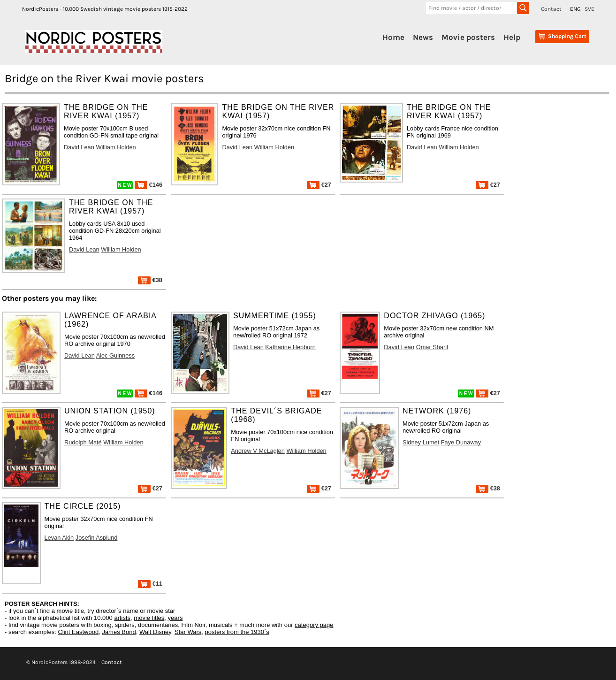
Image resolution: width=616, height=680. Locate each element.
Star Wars (188, 632)
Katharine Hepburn (290, 347)
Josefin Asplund (97, 538)
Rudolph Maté (83, 442)
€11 (150, 584)
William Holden (116, 147)
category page (314, 625)
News (423, 37)
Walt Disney (155, 632)
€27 (319, 185)
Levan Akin (59, 538)
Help (512, 37)
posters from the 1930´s (237, 632)
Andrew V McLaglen (258, 451)
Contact (551, 9)
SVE (589, 9)
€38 (150, 280)
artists (122, 618)
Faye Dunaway (461, 442)
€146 (148, 185)
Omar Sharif (432, 347)
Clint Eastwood (78, 632)
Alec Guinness (116, 355)
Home (393, 37)
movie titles (149, 618)
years (175, 618)
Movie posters (468, 37)
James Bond (119, 632)
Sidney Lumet (421, 442)
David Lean (79, 147)
